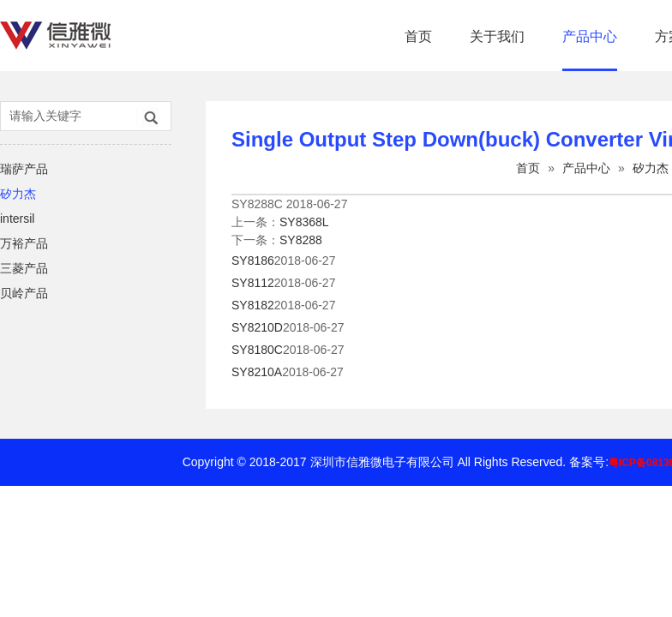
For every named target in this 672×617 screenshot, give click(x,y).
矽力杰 (18, 194)
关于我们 (497, 36)
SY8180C (257, 350)
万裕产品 (24, 243)
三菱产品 (24, 268)
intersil (17, 219)
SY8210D (257, 327)
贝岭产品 (24, 293)
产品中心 (590, 36)
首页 (418, 36)
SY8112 (253, 283)
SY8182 (253, 305)
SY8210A (257, 372)
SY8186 (253, 261)
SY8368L (304, 222)
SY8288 (301, 240)
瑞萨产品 (24, 169)
